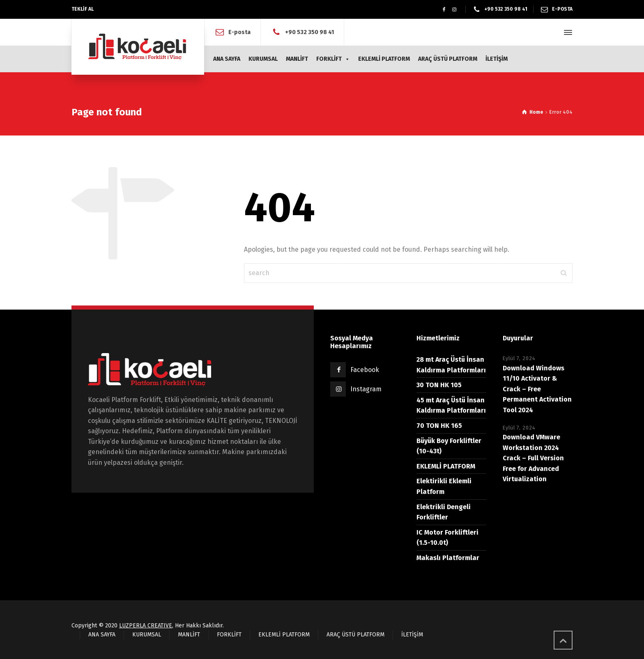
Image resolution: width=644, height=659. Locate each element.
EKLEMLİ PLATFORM (384, 59)
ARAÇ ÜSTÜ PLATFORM (448, 59)
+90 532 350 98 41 (506, 9)
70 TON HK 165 (439, 426)
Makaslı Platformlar (448, 558)
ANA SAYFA (227, 59)
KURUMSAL (263, 59)
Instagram (366, 389)
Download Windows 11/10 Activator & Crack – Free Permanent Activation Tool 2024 (537, 389)
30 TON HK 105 (439, 385)
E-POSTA (562, 9)
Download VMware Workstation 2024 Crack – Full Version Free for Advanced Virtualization (533, 458)
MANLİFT (297, 59)
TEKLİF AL (83, 9)
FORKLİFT (333, 59)
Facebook (365, 370)
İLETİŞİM (497, 59)
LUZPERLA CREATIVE (146, 626)
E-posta (239, 32)
